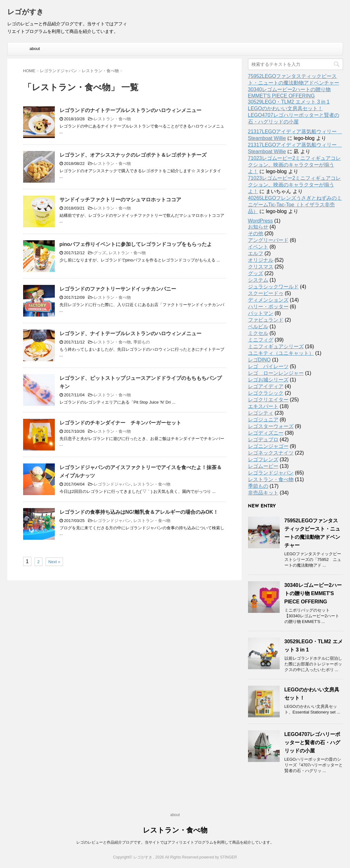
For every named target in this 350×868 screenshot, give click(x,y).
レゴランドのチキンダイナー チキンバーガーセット (120, 423)
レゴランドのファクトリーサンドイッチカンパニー (118, 289)
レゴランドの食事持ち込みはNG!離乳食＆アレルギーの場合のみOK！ (139, 512)
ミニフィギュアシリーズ (276, 346)
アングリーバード (268, 240)
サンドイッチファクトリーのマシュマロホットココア (120, 200)
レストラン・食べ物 (112, 119)
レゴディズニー (266, 433)
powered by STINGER (218, 857)
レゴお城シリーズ (268, 380)
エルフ (256, 253)
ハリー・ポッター (268, 307)
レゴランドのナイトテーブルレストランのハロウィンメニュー (130, 110)
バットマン (261, 313)
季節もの (142, 342)
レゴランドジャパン (112, 484)
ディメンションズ (268, 300)
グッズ (100, 253)
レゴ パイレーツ (268, 366)
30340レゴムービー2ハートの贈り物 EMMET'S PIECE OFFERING (313, 593)
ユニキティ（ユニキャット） (281, 353)
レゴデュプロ (263, 440)
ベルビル (258, 327)
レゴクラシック (266, 393)
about (35, 49)
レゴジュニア (263, 420)
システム (258, 280)
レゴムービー (263, 466)
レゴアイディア (266, 386)
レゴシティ (261, 413)
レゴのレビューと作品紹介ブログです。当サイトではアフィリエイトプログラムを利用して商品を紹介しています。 (175, 842)
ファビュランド (266, 320)
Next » (54, 562)
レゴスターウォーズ (271, 426)
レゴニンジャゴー (268, 446)
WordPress (261, 221)
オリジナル (261, 260)
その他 (256, 233)
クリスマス (261, 267)
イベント (258, 247)
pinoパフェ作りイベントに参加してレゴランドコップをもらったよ (136, 244)
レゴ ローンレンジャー (276, 373)
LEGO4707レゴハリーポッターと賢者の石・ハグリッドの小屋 (312, 742)
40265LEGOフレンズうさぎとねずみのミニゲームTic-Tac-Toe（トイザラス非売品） (295, 205)
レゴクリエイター (268, 400)
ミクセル (258, 333)
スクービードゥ (266, 293)
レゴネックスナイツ (271, 453)
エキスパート (263, 406)
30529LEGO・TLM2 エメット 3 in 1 (289, 102)
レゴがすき (25, 13)
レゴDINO (259, 360)
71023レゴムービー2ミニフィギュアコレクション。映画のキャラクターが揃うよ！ (294, 165)
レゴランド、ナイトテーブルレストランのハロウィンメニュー (130, 333)
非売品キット (263, 493)
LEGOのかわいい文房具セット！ (285, 108)
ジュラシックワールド (273, 287)
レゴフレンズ (263, 459)
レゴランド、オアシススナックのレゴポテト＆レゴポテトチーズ (133, 155)
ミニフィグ (261, 340)
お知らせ (258, 227)
